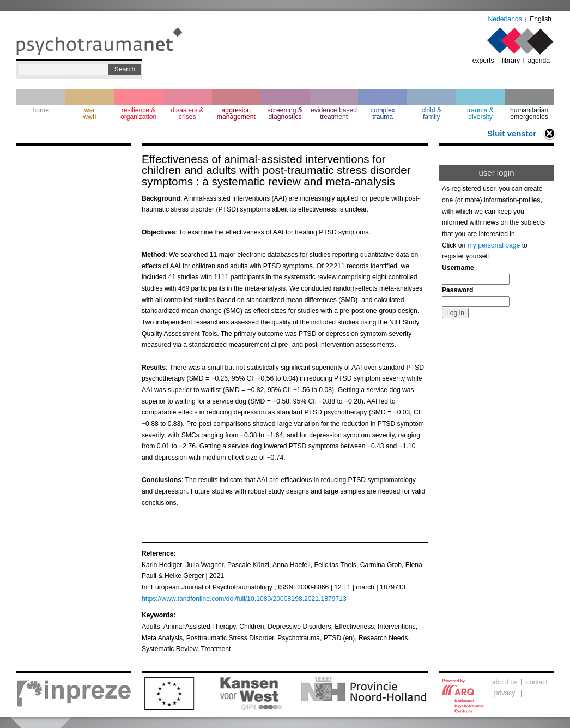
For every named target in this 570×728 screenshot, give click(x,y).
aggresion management (236, 113)
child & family (432, 113)
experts (483, 61)
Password (457, 290)
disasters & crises (187, 113)
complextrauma (383, 113)
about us (505, 682)
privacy (505, 693)
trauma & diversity (480, 113)
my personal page (494, 245)
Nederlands (505, 19)
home (41, 110)
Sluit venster (512, 133)
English (541, 19)
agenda (539, 61)
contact (537, 682)
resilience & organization (138, 113)
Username (458, 268)
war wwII (89, 113)
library (511, 61)
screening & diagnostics (285, 113)
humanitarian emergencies (529, 113)
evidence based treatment (334, 113)
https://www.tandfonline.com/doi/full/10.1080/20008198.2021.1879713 (244, 599)
